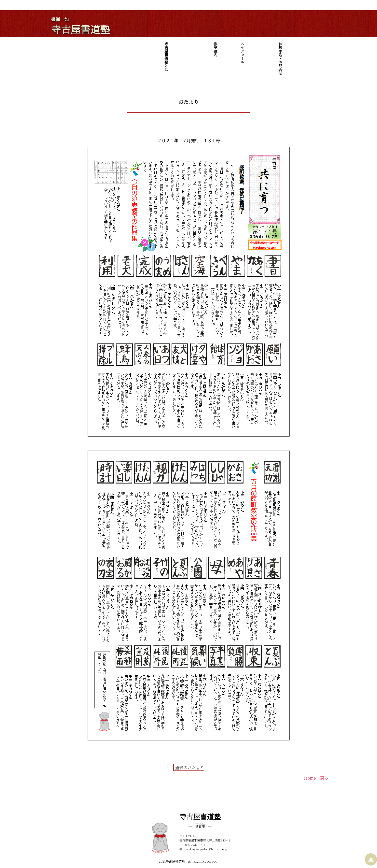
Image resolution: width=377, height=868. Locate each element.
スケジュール (314, 53)
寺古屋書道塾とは (293, 57)
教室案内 (304, 49)
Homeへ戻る (316, 778)
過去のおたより (190, 767)
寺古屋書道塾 (81, 29)
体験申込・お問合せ (325, 58)
